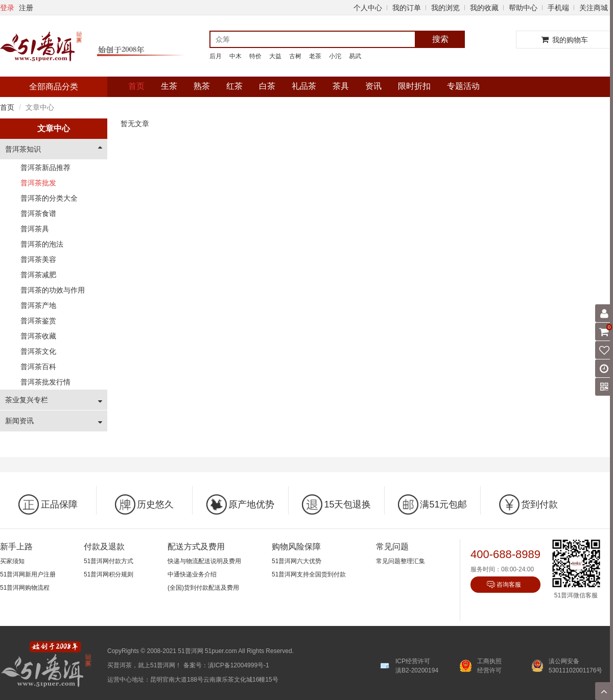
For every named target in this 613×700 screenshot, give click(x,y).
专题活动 (463, 86)
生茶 (169, 86)
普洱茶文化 (38, 351)
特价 (255, 56)
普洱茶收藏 (38, 336)
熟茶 (202, 86)
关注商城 (594, 8)
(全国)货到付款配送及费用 (203, 588)
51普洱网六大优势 (297, 561)
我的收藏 (484, 8)
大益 (275, 56)
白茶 (267, 86)
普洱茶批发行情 (45, 382)
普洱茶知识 (23, 149)
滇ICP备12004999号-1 (239, 665)
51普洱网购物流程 (25, 588)
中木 (235, 56)
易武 (355, 56)
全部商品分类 (54, 87)
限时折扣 (414, 86)
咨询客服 (509, 585)
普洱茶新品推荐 (45, 167)
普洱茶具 (35, 229)
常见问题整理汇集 (400, 561)
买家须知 (12, 561)
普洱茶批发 (38, 183)
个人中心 (368, 8)
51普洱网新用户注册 (28, 574)
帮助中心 (523, 8)
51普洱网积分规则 (109, 574)
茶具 (341, 86)
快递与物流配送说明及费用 (204, 561)
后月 (216, 56)
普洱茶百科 (38, 367)
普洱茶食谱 (38, 213)
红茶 (234, 86)
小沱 (335, 56)
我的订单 (407, 8)
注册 (26, 8)
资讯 (373, 86)
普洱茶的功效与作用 (53, 290)
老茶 (315, 56)
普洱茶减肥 (38, 275)
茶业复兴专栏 (27, 400)
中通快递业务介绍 (192, 574)
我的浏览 (445, 8)
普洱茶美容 (38, 259)
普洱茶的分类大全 (49, 198)
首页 (136, 86)
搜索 (440, 39)
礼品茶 (304, 86)
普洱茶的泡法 (42, 244)
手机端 (558, 8)
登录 (7, 8)
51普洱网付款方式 (109, 561)
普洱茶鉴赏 (38, 321)
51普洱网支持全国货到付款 (309, 574)
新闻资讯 (19, 421)
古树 (295, 56)
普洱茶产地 (38, 305)
